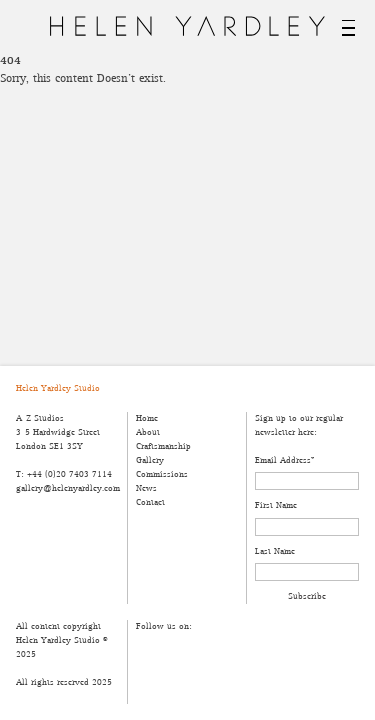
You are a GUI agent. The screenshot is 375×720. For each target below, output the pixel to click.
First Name (276, 505)
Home (147, 418)
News (146, 488)
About (148, 432)
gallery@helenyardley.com (67, 488)
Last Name (275, 551)
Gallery (150, 460)
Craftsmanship (163, 446)
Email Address (284, 460)
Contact (150, 502)
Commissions (162, 474)
